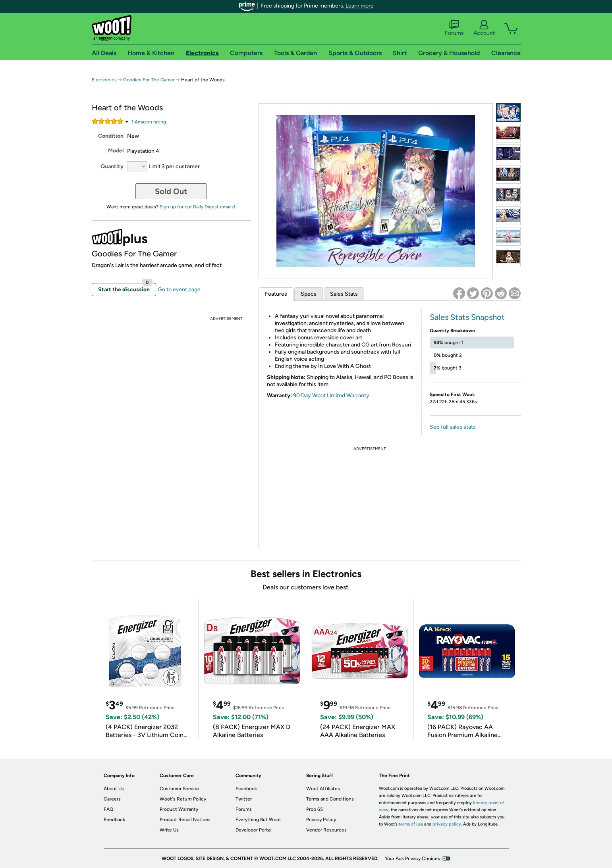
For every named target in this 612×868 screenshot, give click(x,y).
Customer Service (179, 789)
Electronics (104, 80)
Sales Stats (344, 294)
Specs (309, 294)
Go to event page (179, 290)
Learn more (360, 6)
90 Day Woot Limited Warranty (331, 396)
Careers (112, 799)
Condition (111, 136)
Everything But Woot (258, 820)
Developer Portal (254, 830)
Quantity (112, 166)
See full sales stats (453, 427)
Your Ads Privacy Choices (412, 858)
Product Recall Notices (185, 820)
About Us (114, 789)
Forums (454, 28)
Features (276, 294)
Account (484, 28)
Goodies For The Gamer (149, 80)
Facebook (246, 789)
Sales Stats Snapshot (467, 317)
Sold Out (171, 191)
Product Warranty (179, 809)
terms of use (411, 824)
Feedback (114, 820)
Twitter (244, 799)
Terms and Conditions (330, 799)
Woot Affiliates (323, 789)
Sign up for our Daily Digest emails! (198, 207)
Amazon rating (149, 122)
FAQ (108, 809)
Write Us (169, 830)
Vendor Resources (326, 830)
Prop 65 (315, 809)
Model (116, 151)
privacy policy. (447, 824)
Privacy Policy (321, 820)
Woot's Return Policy (183, 799)
